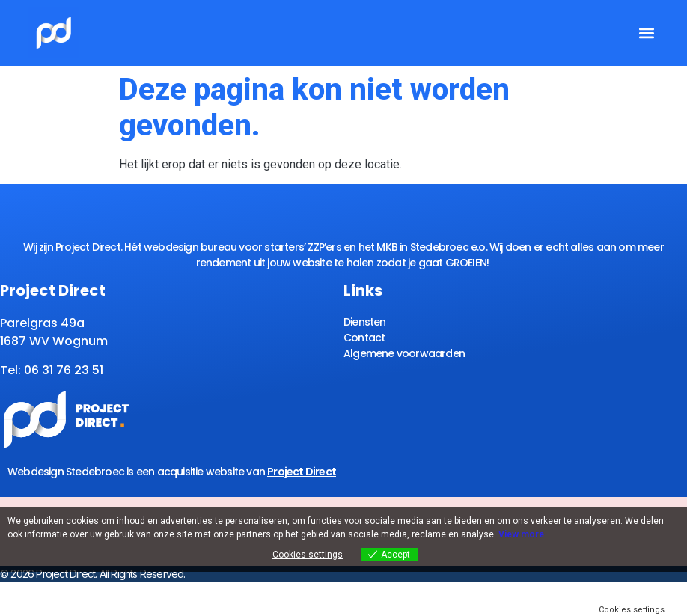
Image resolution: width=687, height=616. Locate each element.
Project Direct (302, 472)
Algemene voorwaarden (404, 353)
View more (521, 534)
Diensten (365, 322)
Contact (364, 338)
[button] (646, 33)
